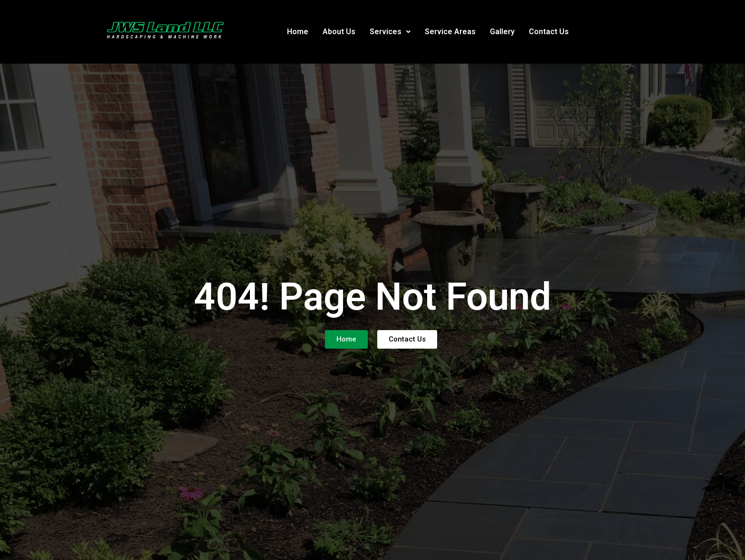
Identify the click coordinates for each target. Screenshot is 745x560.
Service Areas (450, 32)
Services (390, 32)
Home (298, 32)
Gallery (502, 32)
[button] (390, 32)
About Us (339, 32)
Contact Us (549, 32)
